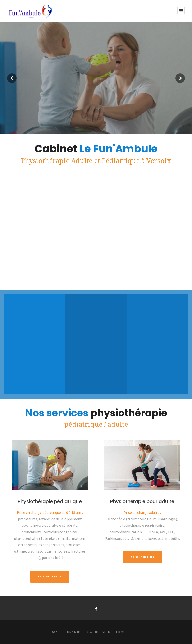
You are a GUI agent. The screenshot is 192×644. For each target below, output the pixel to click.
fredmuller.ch (126, 632)
